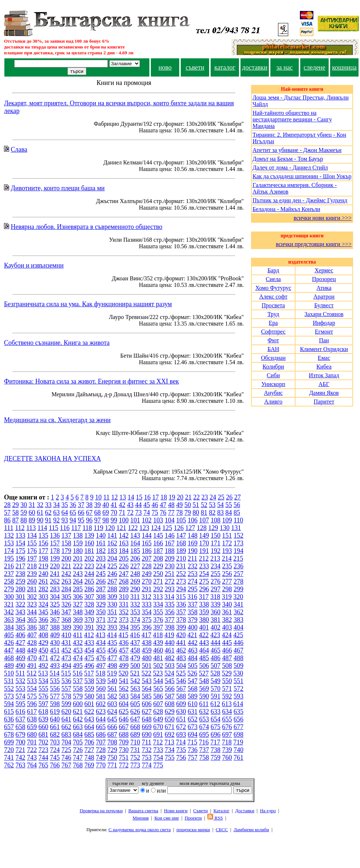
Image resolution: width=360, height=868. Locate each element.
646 (124, 719)
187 (158, 551)
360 (216, 612)
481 (158, 658)
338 (204, 604)
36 (73, 505)
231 (181, 566)
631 (193, 712)
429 (44, 643)
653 (204, 719)
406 (21, 635)
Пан (324, 340)
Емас (324, 358)
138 (78, 536)
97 (98, 520)
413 (100, 635)
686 (101, 735)
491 (32, 666)
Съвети (200, 811)
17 (156, 497)
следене (314, 67)
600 (78, 704)
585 (147, 696)
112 (20, 528)
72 (130, 513)
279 (9, 589)
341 (238, 604)
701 (32, 742)
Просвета (273, 305)
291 (147, 589)
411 (78, 635)
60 (32, 513)
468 (9, 658)
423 (215, 635)
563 (135, 689)
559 (89, 689)
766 (55, 765)
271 (158, 581)
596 (32, 704)
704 (66, 742)
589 (193, 696)
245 (101, 574)
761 (238, 758)
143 (135, 536)
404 (238, 627)
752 (135, 758)
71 (122, 513)
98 (106, 520)
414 (112, 635)
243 (78, 574)
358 (193, 612)
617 (32, 712)
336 (181, 604)
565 (158, 689)
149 (204, 536)
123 (144, 528)
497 (101, 666)
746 (66, 758)
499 (124, 666)
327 (78, 604)
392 (101, 627)
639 (44, 719)
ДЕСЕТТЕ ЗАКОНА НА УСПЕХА (52, 459)
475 (89, 658)
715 (192, 742)
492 (44, 666)
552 (9, 689)
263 (66, 581)
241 (55, 574)
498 (112, 666)
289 (124, 589)
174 (9, 551)
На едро (268, 811)
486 (216, 658)
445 (227, 643)
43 (130, 505)
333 (147, 604)
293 (170, 589)
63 (56, 513)
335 (170, 604)
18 (164, 497)
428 (32, 643)
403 (227, 627)
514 (54, 673)
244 (89, 574)
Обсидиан (273, 358)
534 (44, 681)
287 (101, 589)
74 (147, 513)
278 (238, 581)
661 (55, 727)
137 (66, 536)
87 (16, 520)
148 (193, 536)
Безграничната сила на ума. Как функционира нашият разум (88, 304)
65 (73, 513)
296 (204, 589)
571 (227, 689)
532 (21, 681)
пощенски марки (193, 830)
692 (170, 735)
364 (21, 620)
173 (238, 543)
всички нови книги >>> (323, 218)
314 (169, 597)
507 (216, 666)
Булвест (324, 305)
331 (124, 604)
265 (89, 581)
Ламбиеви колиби (251, 830)
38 (89, 505)
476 (101, 658)
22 (196, 497)
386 (32, 627)
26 (229, 497)
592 (227, 696)
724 (55, 750)
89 (32, 520)
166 (158, 543)
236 (238, 566)
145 (158, 536)
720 (9, 750)
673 (193, 727)
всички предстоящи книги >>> (314, 244)
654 (216, 719)
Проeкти (193, 818)
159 (78, 543)
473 (66, 658)
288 (112, 589)
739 (227, 750)
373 (124, 620)
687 (112, 735)
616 (21, 712)
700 (21, 742)
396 (147, 627)
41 (114, 505)
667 (124, 727)
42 (122, 505)
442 (193, 643)
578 (66, 696)
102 (147, 520)
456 (112, 650)
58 (16, 513)
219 (44, 566)
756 (181, 758)
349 (89, 612)
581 (101, 696)
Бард (273, 270)
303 (44, 597)
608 (170, 704)
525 (181, 673)
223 (89, 566)
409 (55, 635)
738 (216, 750)
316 (192, 597)
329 (101, 604)
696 (216, 735)
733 (158, 750)
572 (238, 689)
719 (238, 742)
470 (32, 658)
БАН (273, 349)
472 (55, 658)
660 (44, 727)
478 (124, 658)
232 (193, 566)
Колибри (273, 367)
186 (147, 551)
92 (56, 520)
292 (158, 589)
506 (204, 666)
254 (204, 574)
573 (9, 696)
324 (44, 604)
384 (9, 627)
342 (9, 612)
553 (21, 689)
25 (221, 497)
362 (238, 612)
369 (78, 620)
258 (9, 581)
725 (66, 750)
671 (170, 727)
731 (135, 750)
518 (100, 673)
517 (89, 673)
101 (135, 520)
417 (146, 635)
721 (21, 750)
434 (101, 643)
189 (181, 551)
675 (216, 727)
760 (227, 758)
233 (204, 566)
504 (181, 666)
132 (9, 536)
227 (135, 566)
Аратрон (324, 297)
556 (55, 689)
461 (170, 650)
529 (227, 673)
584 (135, 696)
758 (204, 758)
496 (89, 666)
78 (180, 513)
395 (135, 627)
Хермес (324, 270)
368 (66, 620)
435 (112, 643)
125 (167, 528)
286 (89, 589)
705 (78, 742)
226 (124, 566)
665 (101, 727)
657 (9, 727)
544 (158, 681)
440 (170, 643)
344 (32, 612)
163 (124, 543)
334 (158, 604)
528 (215, 673)
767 (66, 765)
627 (147, 712)
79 (188, 513)
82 (212, 513)
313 (158, 597)
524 (169, 673)
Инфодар (324, 323)
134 (32, 536)
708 (112, 742)
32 (40, 505)
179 (66, 551)
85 (237, 513)
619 (55, 712)
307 (89, 597)
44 (138, 505)
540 (112, 681)
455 (101, 650)
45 (147, 505)
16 (147, 497)
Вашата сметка (143, 811)
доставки (255, 67)
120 (110, 528)
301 (21, 597)
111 (9, 528)
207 (147, 558)
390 (78, 627)
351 (112, 612)
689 (135, 735)
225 (112, 566)
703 (55, 742)
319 (227, 597)
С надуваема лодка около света (140, 830)
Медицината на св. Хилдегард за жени (57, 420)
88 (24, 520)
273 (181, 581)
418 (158, 635)
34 (56, 505)
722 (32, 750)
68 (98, 513)
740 (238, 750)
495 (78, 666)
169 (193, 543)
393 (112, 627)
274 (193, 581)
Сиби (273, 375)
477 (112, 658)
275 (204, 581)
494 (66, 666)
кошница (344, 67)
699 (9, 742)
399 (181, 627)
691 (158, 735)
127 (190, 528)
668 (135, 727)
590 (204, 696)
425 (238, 635)
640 (55, 719)
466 (227, 650)
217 (21, 566)
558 (78, 689)
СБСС (222, 830)
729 (112, 750)
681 (44, 735)
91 (48, 520)
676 (227, 727)
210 (181, 558)
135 (44, 536)
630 (181, 712)
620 (66, 712)
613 (227, 704)
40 (106, 505)
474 (78, 658)
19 (172, 497)
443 (204, 643)
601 (89, 704)
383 (238, 620)
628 (158, 712)
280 (21, 589)
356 (170, 612)
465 (216, 650)
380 (204, 620)
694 (193, 735)
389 (66, 627)
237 (9, 574)
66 (81, 513)
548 (204, 681)
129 (213, 528)
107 (204, 520)
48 (171, 505)
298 (227, 589)
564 (147, 689)
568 (193, 689)
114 (42, 528)
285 (78, 589)
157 (55, 543)
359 (204, 612)
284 (66, 589)
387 (44, 627)
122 (133, 528)
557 (66, 689)
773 (135, 765)
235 (227, 566)
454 (89, 650)
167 (170, 543)
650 (170, 719)
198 (44, 558)
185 (135, 551)
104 (170, 520)
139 (89, 536)
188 (170, 551)
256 (227, 574)
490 (21, 666)
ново (165, 67)
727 (89, 750)
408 (44, 635)
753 (147, 758)
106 (193, 520)
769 (89, 765)
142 (124, 536)
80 (196, 513)
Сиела (273, 279)
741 (9, 758)
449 (32, 650)
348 (78, 612)
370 (89, 620)
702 (44, 742)
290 (135, 589)
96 (89, 520)
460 (158, 650)
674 (204, 727)
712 (158, 742)
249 (147, 574)
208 (158, 558)
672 (181, 727)
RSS (215, 818)
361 (227, 612)
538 (89, 681)
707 (101, 742)
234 (216, 566)
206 (135, 558)
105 (181, 520)
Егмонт (324, 332)
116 (65, 528)
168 (181, 543)
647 (135, 719)
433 (89, 643)
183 (112, 551)
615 (9, 712)
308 (101, 597)
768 (78, 765)
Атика (324, 288)
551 (238, 681)
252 (181, 574)
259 (21, 581)
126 (179, 528)
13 (123, 497)
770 (101, 765)
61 (40, 513)
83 (220, 513)
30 (24, 505)
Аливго (273, 402)
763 (21, 765)
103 (158, 520)
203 (101, 558)
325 (55, 604)
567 (181, 689)
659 (32, 727)
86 (7, 520)
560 (101, 689)
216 (9, 566)
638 (32, 719)
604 (124, 704)
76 (163, 513)
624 (112, 712)
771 (112, 765)
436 (124, 643)
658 (21, 727)
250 (158, 574)
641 (66, 719)
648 (147, 719)
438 (147, 643)
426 (9, 643)
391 (89, 627)
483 (181, 658)
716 (204, 742)
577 (55, 696)
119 (98, 528)
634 (227, 712)
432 (78, 643)
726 (78, 750)
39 (98, 505)
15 (139, 497)
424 (227, 635)
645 (112, 719)
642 (78, 719)
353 (135, 612)
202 (89, 558)
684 (78, 735)
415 (123, 635)
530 (238, 673)
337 (193, 604)
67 (89, 513)
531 (9, 681)
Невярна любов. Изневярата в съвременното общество (87, 227)
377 (170, 620)
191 (204, 551)
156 (44, 543)
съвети (195, 67)
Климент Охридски (324, 349)
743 (32, 758)
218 (32, 566)
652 (193, 719)
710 (135, 742)
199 (55, 558)
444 (216, 643)
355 (158, 612)
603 (112, 704)
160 (89, 543)
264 (78, 581)
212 (204, 558)
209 (170, 558)
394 (124, 627)
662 (66, 727)
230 (170, 566)
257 (238, 574)
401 (204, 627)
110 (238, 520)
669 (147, 727)
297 (216, 589)
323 (32, 604)
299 (238, 589)
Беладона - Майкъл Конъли (286, 209)
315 (181, 597)
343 (21, 612)
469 (21, 658)
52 (204, 505)
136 (55, 536)
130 (225, 528)
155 (32, 543)
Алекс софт (273, 297)
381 (216, 620)
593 (238, 696)
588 (181, 696)
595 (21, 704)
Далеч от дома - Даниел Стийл (290, 168)
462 (181, 650)
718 (227, 742)
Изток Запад (324, 375)
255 (216, 574)
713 (169, 742)
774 (147, 765)
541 (124, 681)
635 (238, 712)
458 (135, 650)
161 (101, 543)
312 (146, 597)
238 (21, 574)
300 (9, 597)
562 (124, 689)
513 (43, 673)
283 (55, 589)
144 (147, 536)
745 (55, 758)
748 (89, 758)
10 (98, 497)
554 (32, 689)
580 (89, 696)
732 (147, 750)
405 (9, 635)
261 (44, 581)
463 (193, 650)
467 (238, 650)
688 (124, 735)
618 (44, 712)
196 (21, 558)
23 (205, 497)
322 (21, 604)
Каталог (222, 811)
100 (124, 520)
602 (101, 704)
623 (101, 712)
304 (55, 597)
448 (21, 650)
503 (170, 666)
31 (32, 505)
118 (87, 528)
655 (227, 719)
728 (101, 750)
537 (78, 681)
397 (158, 627)
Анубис (273, 393)
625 (124, 712)
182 (101, 551)
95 (81, 520)
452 (66, 650)
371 (101, 620)
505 (193, 666)
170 (204, 543)
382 (227, 620)
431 (66, 643)
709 (124, 742)
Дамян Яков (324, 393)
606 (147, 704)
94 (73, 520)
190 (193, 551)
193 (227, 551)
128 (202, 528)
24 (213, 497)
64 (65, 513)
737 (204, 750)
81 (204, 513)
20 (180, 497)
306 (78, 597)
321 (9, 604)
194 (238, 551)
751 (124, 758)
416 (135, 635)
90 (40, 520)
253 (193, 574)
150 (216, 536)
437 (135, 643)
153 (9, 543)
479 (135, 658)
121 (121, 528)
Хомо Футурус (273, 288)
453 (78, 650)
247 (124, 574)
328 (89, 604)
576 (44, 696)
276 (216, 581)
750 (112, 758)
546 (181, 681)
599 (66, 704)
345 (44, 612)
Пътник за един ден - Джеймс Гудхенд (300, 200)
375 (147, 620)
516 (77, 673)
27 (238, 497)
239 (32, 574)
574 (21, 696)
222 (78, 566)
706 (89, 742)
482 (170, 658)
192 (216, 551)
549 (216, 681)
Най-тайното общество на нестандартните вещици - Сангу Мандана (292, 119)
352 (124, 612)
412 (89, 635)
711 (146, 742)
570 (216, 689)
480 (147, 658)
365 (32, 620)
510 (9, 673)
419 (169, 635)
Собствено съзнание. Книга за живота (57, 343)
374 (135, 620)
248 (135, 574)
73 (138, 513)
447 (9, 650)
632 (204, 712)
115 (54, 528)
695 (204, 735)
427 (21, 643)
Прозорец (324, 279)
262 (55, 581)
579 (78, 696)
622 (89, 712)
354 (147, 612)
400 (193, 627)
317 (204, 597)
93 (65, 520)
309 (112, 597)
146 (170, 536)
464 (204, 650)
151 (227, 536)
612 (215, 704)
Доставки (244, 811)
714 (181, 742)
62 (48, 513)
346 (55, 612)
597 (44, 704)
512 (32, 673)
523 (158, 673)
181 (89, 551)
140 (101, 536)
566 (170, 689)
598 (55, 704)
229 (158, 566)
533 (32, 681)
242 (66, 574)
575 (32, 696)
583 (124, 696)
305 (66, 597)
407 (32, 635)
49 (180, 505)
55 (229, 505)
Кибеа (324, 367)
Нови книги (176, 811)
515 (66, 673)
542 (135, 681)
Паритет (324, 402)
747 (78, 758)
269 (135, 581)
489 (9, 666)
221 (66, 566)
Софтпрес (273, 332)
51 (196, 505)
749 (101, 758)
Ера (273, 323)
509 (238, 666)
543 (147, 681)
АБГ (324, 384)
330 (112, 604)
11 (106, 497)
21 (188, 497)
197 (32, 558)
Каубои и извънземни (34, 265)
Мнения (141, 818)
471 (44, 658)
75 (155, 513)
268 (124, 581)
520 (123, 673)
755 (170, 758)
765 (44, 765)
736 (193, 750)
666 (112, 727)
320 (238, 597)
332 (135, 604)
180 (78, 551)
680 (32, 735)
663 (78, 727)
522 (146, 673)
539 (101, 681)
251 (170, 574)
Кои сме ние (167, 818)
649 (158, 719)
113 (31, 528)
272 (170, 581)
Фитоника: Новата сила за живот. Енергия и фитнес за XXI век (91, 381)
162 (112, 543)
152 (238, 536)
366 (44, 620)
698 (238, 735)
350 (101, 612)
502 (158, 666)
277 (227, 581)
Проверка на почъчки (101, 811)
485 (204, 658)
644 (101, 719)
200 (66, 558)
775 (158, 765)
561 (112, 689)
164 (135, 543)
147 (181, 536)
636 (9, 719)
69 (106, 513)
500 (135, 666)
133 (21, 536)
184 (124, 551)
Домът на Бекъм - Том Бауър (288, 159)
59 (24, 513)
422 (204, 635)
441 (181, 643)
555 (44, 689)
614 (238, 704)
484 (193, 658)
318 (215, 597)
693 (181, 735)
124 (156, 528)
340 (227, 604)
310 (124, 597)
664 (89, 727)
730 (124, 750)
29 (16, 505)
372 (112, 620)
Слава (19, 149)
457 (124, 650)
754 (158, 758)
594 (9, 704)
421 (192, 635)
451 (55, 650)
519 (112, 673)
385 (21, 627)
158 (66, 543)
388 (55, 627)
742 (21, 758)
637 (21, 719)
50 (188, 505)
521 (135, 673)
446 (238, 643)
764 (32, 765)
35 (65, 505)
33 (48, 505)
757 (193, 758)
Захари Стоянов (324, 314)
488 (238, 658)
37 (81, 505)
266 (101, 581)
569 (204, 689)
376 (158, 620)
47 (163, 505)
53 (212, 505)
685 (89, 735)
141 (112, 536)
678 (9, 735)
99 (114, 520)
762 (9, 765)
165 (147, 543)
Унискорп (273, 384)
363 (9, 620)
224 (101, 566)
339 (216, 604)
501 (147, 666)
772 (124, 765)
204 (112, 558)
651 (181, 719)
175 (21, 551)
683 (66, 735)
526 (192, 673)
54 (220, 505)
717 (215, 742)
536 (66, 681)
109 (227, 520)
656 (238, 719)
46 (155, 505)
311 (135, 597)
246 (112, 574)
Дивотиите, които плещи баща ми (58, 188)
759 (216, 758)
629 (170, 712)
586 (158, 696)
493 (55, 666)
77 (171, 513)
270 (147, 581)
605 (135, 704)
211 (192, 558)
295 (193, 589)
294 (181, 589)
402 (216, 627)
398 (170, 627)
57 (7, 513)
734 (170, 750)
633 (216, 712)
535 (55, 681)
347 (66, 612)
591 (216, 696)
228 (147, 566)
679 (21, 735)
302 (32, 597)
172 (227, 543)
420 (181, 635)
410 (66, 635)
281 (32, 589)
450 (44, 650)
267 (112, 581)
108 (216, 520)
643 (89, 719)
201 (78, 558)
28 (7, 505)
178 (55, 551)
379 (193, 620)
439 (158, 643)
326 (66, 604)
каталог (225, 67)
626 (135, 712)
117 (76, 528)
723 (44, 750)
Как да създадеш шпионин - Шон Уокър (302, 176)
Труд (273, 314)
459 (147, 650)
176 (32, 551)
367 (55, 620)
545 (170, 681)
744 (44, 758)
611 (204, 704)
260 (32, 581)
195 (9, 558)
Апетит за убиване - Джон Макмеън (297, 150)
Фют (273, 340)
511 (20, 673)
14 (131, 497)
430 (55, 643)
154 (21, 543)
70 (114, 513)
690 (147, 735)
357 (181, 612)
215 (238, 558)
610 (193, 704)
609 (181, 704)
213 (215, 558)
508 (227, 666)
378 (181, 620)
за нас (284, 67)
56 (237, 505)
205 (124, 558)
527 (204, 673)
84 (229, 513)
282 (44, 589)
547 (193, 681)
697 (227, 735)
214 (227, 558)
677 (238, 727)
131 (236, 528)
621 (78, 712)
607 (158, 704)
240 (44, 574)
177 (44, 551)
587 (170, 696)
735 (181, 750)
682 (55, 735)
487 (227, 658)
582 (112, 696)
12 (114, 497)
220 (55, 566)
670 (158, 727)
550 (227, 681)
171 (216, 543)
